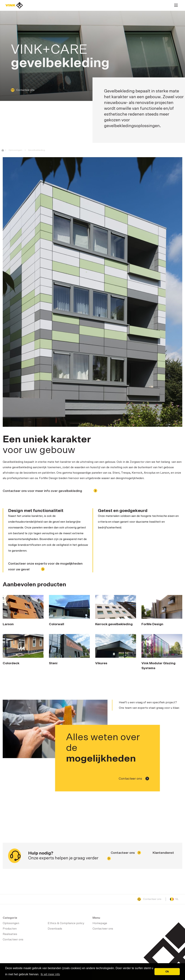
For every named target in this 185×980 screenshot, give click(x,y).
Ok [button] (167, 972)
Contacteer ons (23, 90)
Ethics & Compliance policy (66, 923)
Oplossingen (15, 150)
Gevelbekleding (36, 150)
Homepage (14, 5)
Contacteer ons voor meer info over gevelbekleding (50, 491)
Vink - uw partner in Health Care (3, 150)
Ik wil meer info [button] (50, 974)
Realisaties (10, 934)
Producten (10, 929)
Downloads (55, 929)
